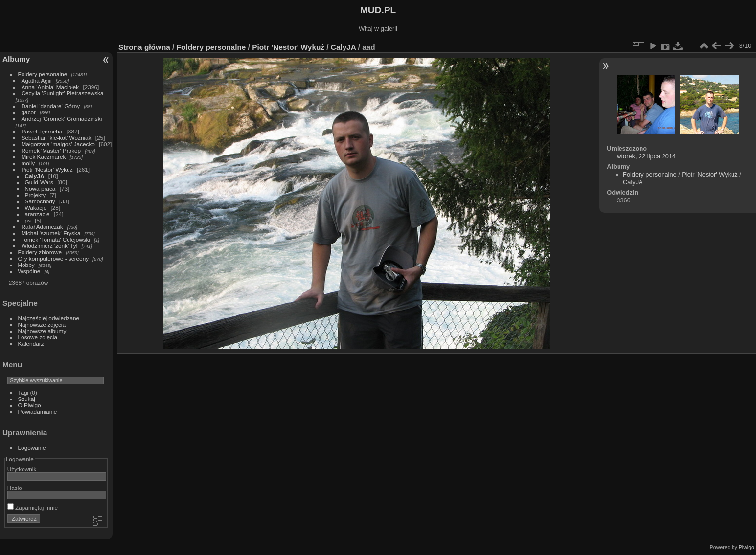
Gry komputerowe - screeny (54, 258)
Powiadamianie (38, 411)
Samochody (40, 201)
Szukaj (27, 399)
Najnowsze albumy (42, 331)
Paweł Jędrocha (42, 131)
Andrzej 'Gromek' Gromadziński (62, 119)
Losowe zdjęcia (38, 337)
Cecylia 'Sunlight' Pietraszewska (63, 93)
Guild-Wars (39, 182)
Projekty (35, 195)
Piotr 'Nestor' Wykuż (47, 169)
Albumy (16, 59)
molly (28, 163)
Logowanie (32, 448)
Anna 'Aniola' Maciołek (50, 87)
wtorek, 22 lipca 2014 (646, 156)
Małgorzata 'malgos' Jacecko (58, 144)
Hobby (26, 265)
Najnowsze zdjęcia (42, 324)
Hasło (15, 488)
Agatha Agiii (37, 80)
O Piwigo (30, 405)
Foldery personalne (43, 74)
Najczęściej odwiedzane (49, 318)
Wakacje (36, 208)
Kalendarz (31, 344)
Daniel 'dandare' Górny (51, 106)
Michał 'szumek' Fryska (51, 233)
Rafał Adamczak (42, 227)
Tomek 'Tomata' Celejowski (56, 239)
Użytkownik (22, 469)
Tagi (23, 392)
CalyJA (35, 176)
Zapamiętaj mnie (33, 507)
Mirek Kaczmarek (44, 157)
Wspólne (29, 271)
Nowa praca (40, 189)
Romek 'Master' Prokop (51, 150)
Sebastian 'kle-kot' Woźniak (57, 138)
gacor (29, 112)
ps (28, 220)
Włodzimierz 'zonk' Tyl (50, 246)
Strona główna (144, 47)
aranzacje (37, 214)
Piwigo (746, 547)
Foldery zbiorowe (40, 252)
